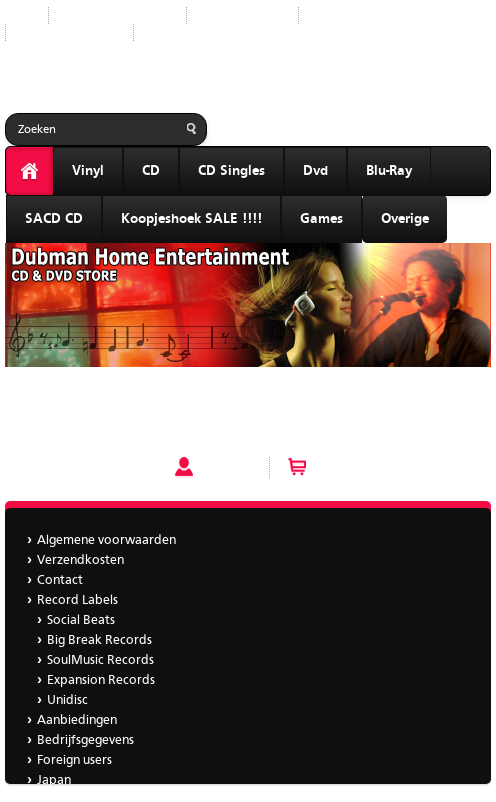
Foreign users (74, 760)
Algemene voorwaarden (106, 540)
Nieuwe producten (117, 15)
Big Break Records (99, 640)
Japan (166, 32)
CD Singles (231, 171)
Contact (60, 580)
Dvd (315, 171)
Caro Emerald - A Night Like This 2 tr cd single (139, 400)
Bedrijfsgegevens (69, 32)
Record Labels (242, 15)
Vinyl (88, 171)
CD (151, 171)
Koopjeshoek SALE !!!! (191, 219)
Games (321, 219)
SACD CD (54, 219)
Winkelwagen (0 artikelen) (394, 467)
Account (226, 467)
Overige (405, 219)
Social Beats (81, 620)
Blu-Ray (389, 171)
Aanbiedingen (354, 15)
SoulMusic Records (100, 660)
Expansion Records (101, 680)
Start (19, 15)
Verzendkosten (80, 560)
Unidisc (67, 700)
